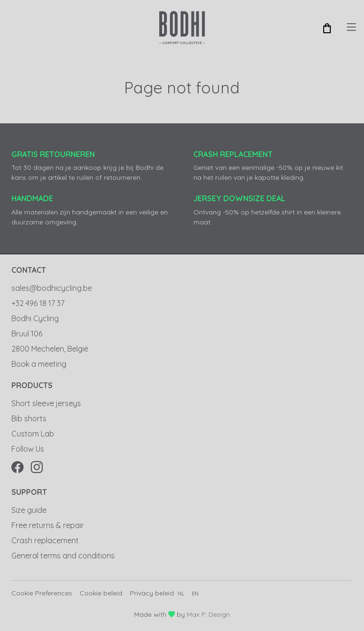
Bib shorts (29, 418)
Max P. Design (208, 614)
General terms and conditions (63, 556)
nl (181, 594)
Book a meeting (39, 364)
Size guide (29, 510)
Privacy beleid (152, 593)
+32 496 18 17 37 (38, 303)
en (195, 594)
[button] (327, 28)
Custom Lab (33, 434)
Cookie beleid (101, 593)
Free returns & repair (48, 525)
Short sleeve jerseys (46, 403)
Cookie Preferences (42, 593)
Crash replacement (45, 540)
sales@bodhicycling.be (52, 288)
